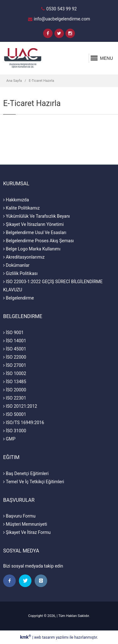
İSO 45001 (15, 349)
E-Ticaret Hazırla (42, 81)
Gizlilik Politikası (20, 273)
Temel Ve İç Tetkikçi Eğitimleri (34, 482)
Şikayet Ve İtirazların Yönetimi (33, 224)
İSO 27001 (15, 365)
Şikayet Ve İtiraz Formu (27, 532)
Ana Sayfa (14, 81)
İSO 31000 (15, 431)
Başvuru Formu (19, 516)
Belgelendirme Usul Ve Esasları (35, 232)
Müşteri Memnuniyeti (25, 524)
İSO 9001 (13, 333)
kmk (26, 637)
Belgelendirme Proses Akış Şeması (39, 241)
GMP (9, 439)
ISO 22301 (15, 398)
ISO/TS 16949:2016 (24, 423)
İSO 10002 (15, 373)
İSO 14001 (15, 341)
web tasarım (45, 637)
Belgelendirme (19, 298)
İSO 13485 (15, 382)
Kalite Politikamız (21, 208)
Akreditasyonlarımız (24, 257)
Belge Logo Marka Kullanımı (32, 249)
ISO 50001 (15, 414)
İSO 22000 (15, 357)
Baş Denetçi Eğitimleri (26, 473)
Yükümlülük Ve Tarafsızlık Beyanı (37, 216)
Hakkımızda (16, 200)
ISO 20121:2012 (20, 406)
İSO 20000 (15, 390)
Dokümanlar (16, 265)
